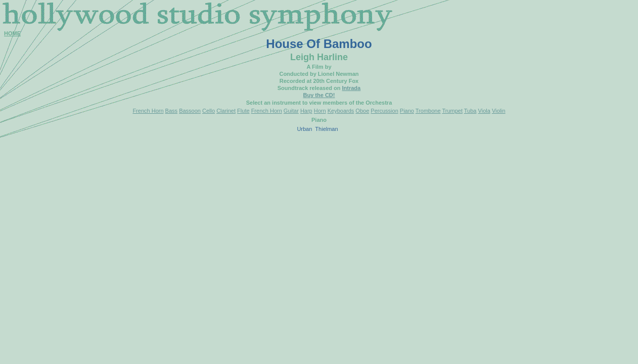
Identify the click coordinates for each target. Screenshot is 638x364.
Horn (320, 111)
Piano (407, 111)
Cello (209, 111)
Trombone (428, 111)
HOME (12, 33)
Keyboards (341, 111)
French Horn (148, 111)
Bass (171, 111)
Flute (243, 111)
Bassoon (190, 111)
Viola (484, 111)
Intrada (352, 88)
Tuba (470, 111)
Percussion (384, 111)
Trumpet (452, 111)
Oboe (362, 111)
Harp (306, 111)
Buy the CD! (319, 95)
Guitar (291, 111)
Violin (499, 111)
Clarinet (226, 111)
